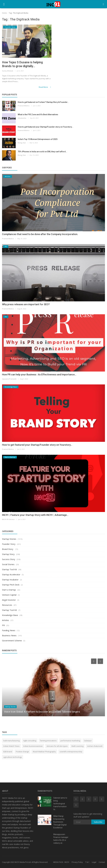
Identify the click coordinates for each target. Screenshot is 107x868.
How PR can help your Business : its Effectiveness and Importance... (39, 375)
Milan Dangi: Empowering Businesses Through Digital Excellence (60, 822)
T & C (87, 862)
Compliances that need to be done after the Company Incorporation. (40, 234)
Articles (6, 620)
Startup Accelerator (11, 574)
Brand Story (8, 549)
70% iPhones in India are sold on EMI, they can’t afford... (43, 152)
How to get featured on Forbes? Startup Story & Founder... (43, 102)
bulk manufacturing (11, 741)
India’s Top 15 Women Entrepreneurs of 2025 (38, 139)
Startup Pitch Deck (11, 585)
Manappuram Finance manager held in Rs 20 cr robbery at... (61, 839)
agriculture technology (13, 757)
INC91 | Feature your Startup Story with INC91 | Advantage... (35, 515)
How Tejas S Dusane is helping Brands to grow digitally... (22, 64)
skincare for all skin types (57, 746)
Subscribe (98, 822)
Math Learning (77, 746)
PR (3, 625)
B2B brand (8, 752)
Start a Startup (9, 590)
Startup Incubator (10, 580)
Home (4, 13)
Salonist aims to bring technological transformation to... (60, 804)
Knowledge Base (10, 615)
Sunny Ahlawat (8, 71)
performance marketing (70, 741)
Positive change (22, 752)
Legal (94, 862)
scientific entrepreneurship (71, 752)
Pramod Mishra (24, 106)
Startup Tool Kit (9, 569)
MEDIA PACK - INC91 (61, 862)
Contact (102, 862)
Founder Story (9, 544)
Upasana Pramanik (9, 379)
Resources (7, 605)
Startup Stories (9, 539)
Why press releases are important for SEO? (26, 304)
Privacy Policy (77, 862)
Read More (45, 87)
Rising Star (22, 143)
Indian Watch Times (11, 746)
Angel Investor (9, 600)
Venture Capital (9, 595)
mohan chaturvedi (95, 746)
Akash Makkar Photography (44, 752)
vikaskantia (22, 118)
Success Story (9, 559)
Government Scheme (12, 640)
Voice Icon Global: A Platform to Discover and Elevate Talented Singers (42, 712)
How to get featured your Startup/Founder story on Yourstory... (46, 127)
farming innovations (48, 741)
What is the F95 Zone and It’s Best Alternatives (38, 115)
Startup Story (8, 554)
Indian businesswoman (33, 746)
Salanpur (88, 741)
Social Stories (8, 564)
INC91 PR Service (8, 519)
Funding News (9, 630)
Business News (9, 635)
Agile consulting (30, 741)
